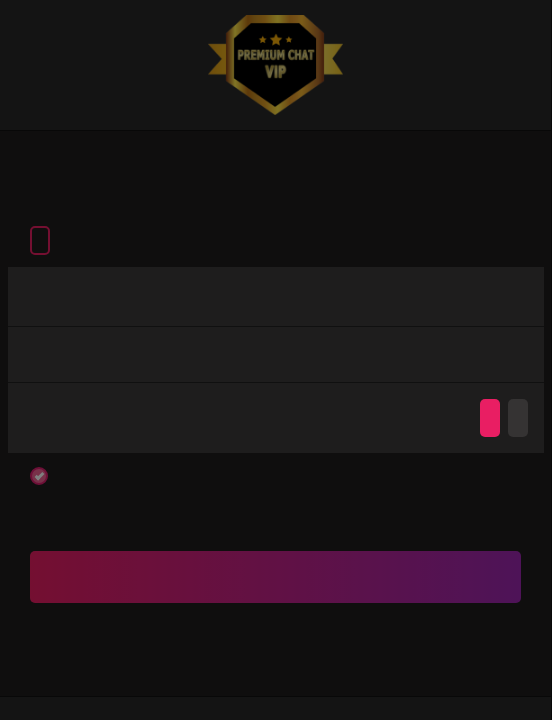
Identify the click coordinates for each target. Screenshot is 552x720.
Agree (490, 418)
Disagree (518, 418)
